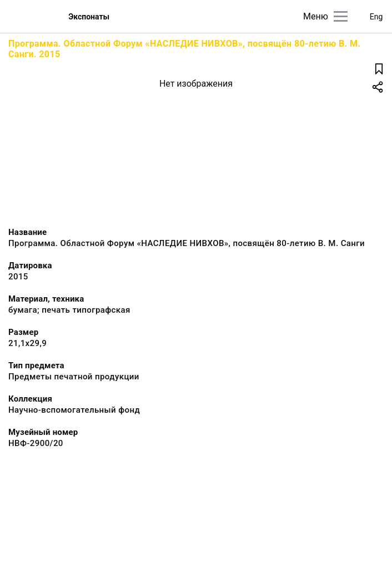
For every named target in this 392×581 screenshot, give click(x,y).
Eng (376, 17)
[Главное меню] (341, 16)
